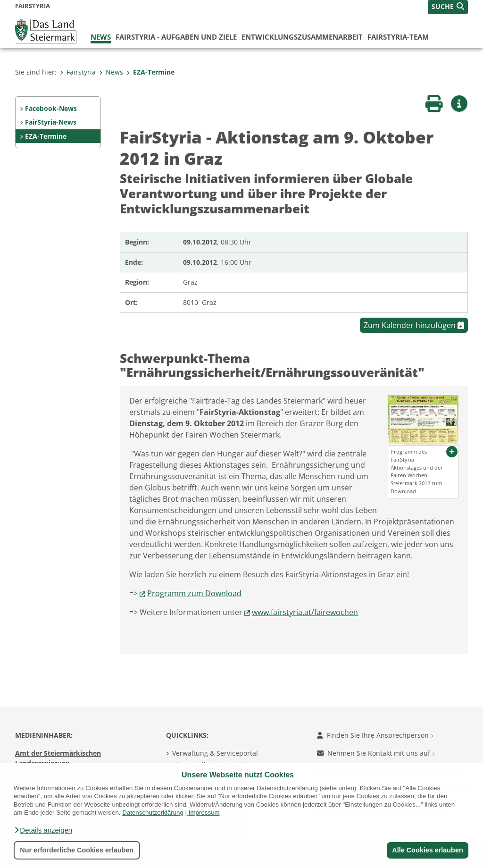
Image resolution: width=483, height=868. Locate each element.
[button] (43, 830)
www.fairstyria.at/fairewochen (305, 612)
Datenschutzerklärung (153, 813)
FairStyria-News (51, 122)
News (101, 37)
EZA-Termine (150, 72)
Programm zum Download (194, 593)
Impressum (204, 813)
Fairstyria (78, 72)
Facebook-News (51, 108)
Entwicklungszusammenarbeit (302, 37)
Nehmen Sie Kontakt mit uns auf (376, 753)
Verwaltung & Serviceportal (215, 753)
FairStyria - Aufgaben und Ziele (176, 37)
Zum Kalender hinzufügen (414, 325)
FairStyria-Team (398, 37)
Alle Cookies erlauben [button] (427, 850)
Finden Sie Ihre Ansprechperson (375, 735)
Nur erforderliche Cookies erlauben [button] (77, 850)
